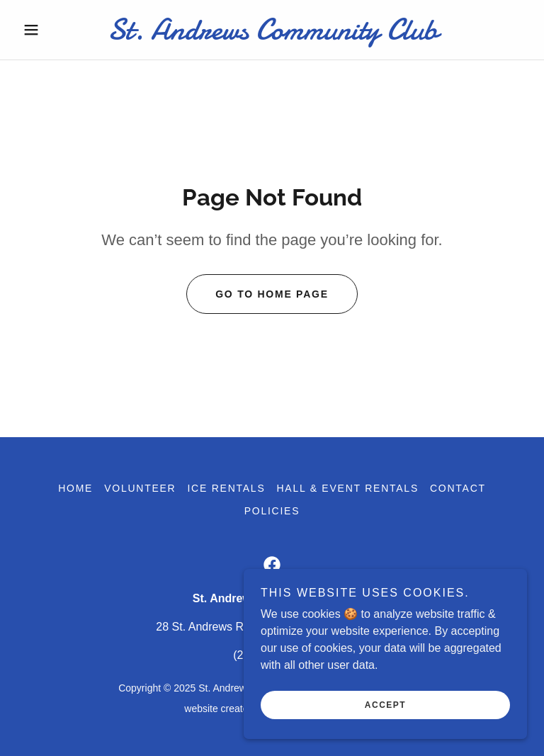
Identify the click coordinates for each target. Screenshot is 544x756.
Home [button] (75, 488)
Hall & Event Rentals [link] (348, 488)
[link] (272, 35)
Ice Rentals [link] (226, 488)
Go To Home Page (272, 294)
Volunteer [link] (140, 488)
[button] (55, 30)
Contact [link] (458, 488)
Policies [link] (272, 511)
